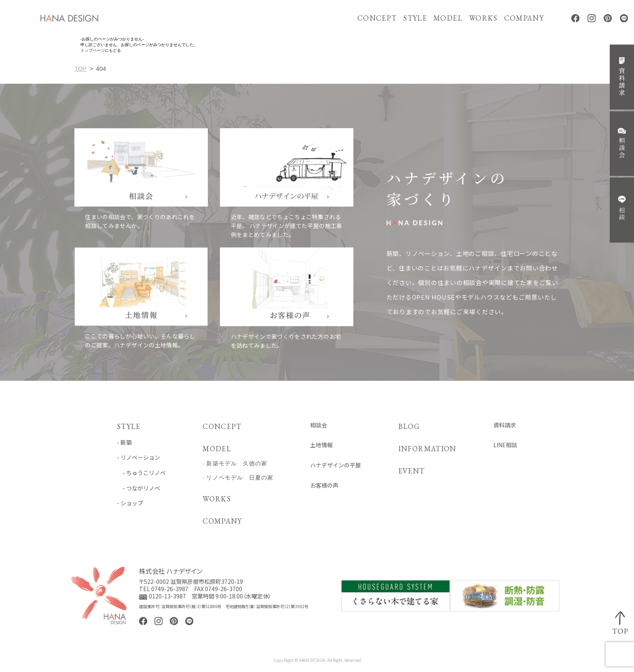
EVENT (411, 471)
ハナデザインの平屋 (335, 465)
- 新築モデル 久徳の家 (235, 463)
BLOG (408, 426)
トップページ (93, 50)
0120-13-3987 (167, 596)
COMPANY (524, 18)
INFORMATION (427, 449)
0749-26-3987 (170, 589)
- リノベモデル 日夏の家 (238, 478)
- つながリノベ (138, 488)
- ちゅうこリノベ (141, 473)
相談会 (318, 425)
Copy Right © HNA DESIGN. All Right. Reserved (317, 661)
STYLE (415, 18)
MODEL (448, 18)
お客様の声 (324, 485)
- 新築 (124, 443)
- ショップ (130, 503)
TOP (81, 69)
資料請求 (505, 425)
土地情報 (321, 445)
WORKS (483, 18)
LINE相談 (505, 445)
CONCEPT (377, 18)
